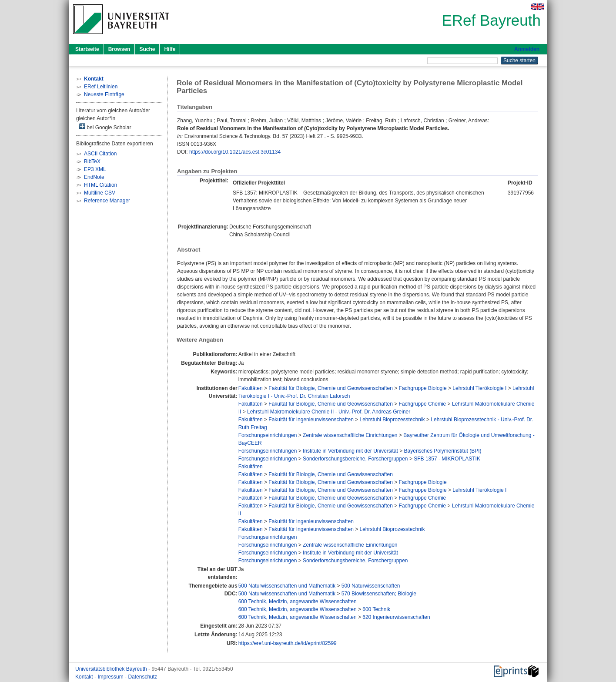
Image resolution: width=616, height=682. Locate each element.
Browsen (119, 49)
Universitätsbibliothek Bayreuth (112, 669)
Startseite (87, 49)
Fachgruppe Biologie (423, 388)
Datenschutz (142, 677)
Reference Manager (107, 201)
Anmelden (527, 49)
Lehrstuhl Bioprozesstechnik (392, 420)
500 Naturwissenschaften (371, 586)
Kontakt (85, 677)
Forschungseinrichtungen (268, 435)
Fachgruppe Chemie (423, 404)
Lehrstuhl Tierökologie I (479, 388)
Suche (147, 49)
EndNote (94, 177)
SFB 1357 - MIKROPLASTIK (447, 459)
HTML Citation (100, 185)
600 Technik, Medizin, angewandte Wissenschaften (298, 601)
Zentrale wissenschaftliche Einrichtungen (350, 435)
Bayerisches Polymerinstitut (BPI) (443, 451)
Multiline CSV (100, 193)
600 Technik (376, 609)
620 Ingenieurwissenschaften (396, 617)
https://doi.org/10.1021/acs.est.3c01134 (235, 152)
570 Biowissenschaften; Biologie (379, 594)
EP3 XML (95, 169)
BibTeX (92, 161)
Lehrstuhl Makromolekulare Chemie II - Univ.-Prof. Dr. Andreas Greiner (329, 412)
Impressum (111, 677)
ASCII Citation (100, 154)
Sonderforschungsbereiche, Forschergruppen (355, 459)
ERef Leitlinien (101, 87)
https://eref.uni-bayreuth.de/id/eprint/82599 (288, 643)
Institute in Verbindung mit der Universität (350, 451)
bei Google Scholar (105, 127)
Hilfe (170, 49)
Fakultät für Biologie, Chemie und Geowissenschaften (331, 388)
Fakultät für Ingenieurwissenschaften (311, 420)
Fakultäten (251, 388)
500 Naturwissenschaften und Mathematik (287, 586)
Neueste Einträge (104, 94)
